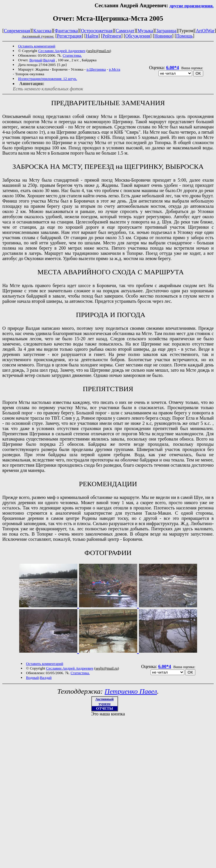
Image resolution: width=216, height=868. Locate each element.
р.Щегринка (96, 69)
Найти (92, 36)
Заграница (166, 31)
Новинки (163, 36)
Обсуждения (138, 36)
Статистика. (72, 55)
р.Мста (115, 69)
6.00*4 (172, 68)
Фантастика (66, 31)
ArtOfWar (205, 31)
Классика (42, 31)
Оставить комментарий (37, 46)
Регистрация (69, 36)
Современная (17, 31)
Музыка (145, 31)
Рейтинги (112, 36)
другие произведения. (192, 6)
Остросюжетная (97, 31)
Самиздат (125, 31)
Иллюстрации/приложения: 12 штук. (48, 79)
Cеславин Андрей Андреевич (62, 51)
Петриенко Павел (131, 691)
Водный (36, 60)
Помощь (184, 36)
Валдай (49, 60)
